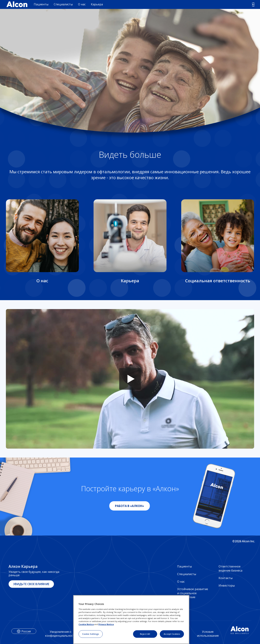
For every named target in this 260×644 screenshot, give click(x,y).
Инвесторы (227, 585)
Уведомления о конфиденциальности (61, 634)
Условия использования (208, 634)
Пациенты (41, 4)
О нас (82, 4)
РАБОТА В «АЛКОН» (130, 506)
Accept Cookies (172, 634)
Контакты (226, 578)
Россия (26, 631)
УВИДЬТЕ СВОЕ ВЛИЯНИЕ (31, 584)
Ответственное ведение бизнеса (230, 568)
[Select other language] (253, 5)
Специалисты (63, 4)
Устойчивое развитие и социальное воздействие (193, 593)
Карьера (97, 4)
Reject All (145, 634)
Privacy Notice (106, 624)
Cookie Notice (86, 624)
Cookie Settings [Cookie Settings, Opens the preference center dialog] (91, 634)
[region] (131, 620)
